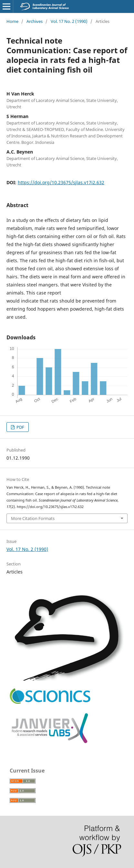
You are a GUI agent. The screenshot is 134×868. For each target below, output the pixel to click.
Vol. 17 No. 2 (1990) (69, 21)
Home (12, 21)
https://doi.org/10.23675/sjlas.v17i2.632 (61, 182)
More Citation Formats (33, 518)
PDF (20, 427)
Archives (35, 21)
